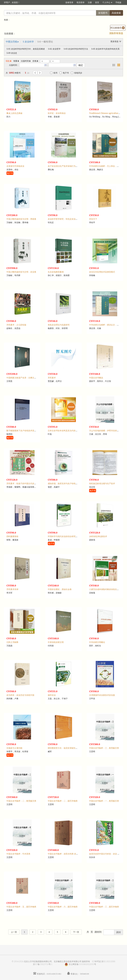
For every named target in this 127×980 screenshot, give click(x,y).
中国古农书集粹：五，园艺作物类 (21, 907)
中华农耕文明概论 (97, 642)
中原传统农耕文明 (56, 642)
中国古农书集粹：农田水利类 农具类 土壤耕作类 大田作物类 (74, 854)
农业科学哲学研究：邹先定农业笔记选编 (66, 219)
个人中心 (106, 2)
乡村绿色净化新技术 (98, 536)
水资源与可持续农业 (15, 166)
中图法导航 (12, 42)
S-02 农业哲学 (54, 49)
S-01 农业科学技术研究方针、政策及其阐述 (26, 49)
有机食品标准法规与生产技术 (102, 483)
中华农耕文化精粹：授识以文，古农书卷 (107, 325)
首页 (97, 2)
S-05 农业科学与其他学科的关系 (105, 49)
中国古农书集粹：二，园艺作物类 (63, 801)
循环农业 (52, 695)
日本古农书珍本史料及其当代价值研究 (65, 431)
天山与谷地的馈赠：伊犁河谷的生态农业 (107, 431)
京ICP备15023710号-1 (43, 964)
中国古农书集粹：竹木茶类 (18, 854)
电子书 (64, 73)
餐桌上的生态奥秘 (14, 113)
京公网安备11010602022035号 (82, 964)
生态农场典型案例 (56, 272)
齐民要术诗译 (12, 589)
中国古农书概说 (96, 378)
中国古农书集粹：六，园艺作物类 (63, 907)
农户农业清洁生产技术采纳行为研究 (64, 166)
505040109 (85, 974)
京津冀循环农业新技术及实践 (102, 695)
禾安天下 (93, 219)
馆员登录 (81, 2)
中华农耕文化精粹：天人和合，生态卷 (106, 166)
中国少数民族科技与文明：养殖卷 (21, 219)
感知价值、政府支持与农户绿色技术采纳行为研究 (70, 483)
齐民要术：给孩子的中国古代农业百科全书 (25, 483)
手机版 (118, 2)
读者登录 (69, 2)
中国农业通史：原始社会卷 (60, 589)
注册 (90, 2)
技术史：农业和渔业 (57, 113)
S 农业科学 (28, 42)
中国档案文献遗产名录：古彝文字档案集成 (25, 378)
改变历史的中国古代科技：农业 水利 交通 (107, 854)
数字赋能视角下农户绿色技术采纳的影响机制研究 (28, 431)
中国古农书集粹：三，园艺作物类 (104, 907)
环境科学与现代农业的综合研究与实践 (65, 536)
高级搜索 (116, 13)
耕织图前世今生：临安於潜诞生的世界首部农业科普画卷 (73, 748)
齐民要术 (52, 378)
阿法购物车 (117, 28)
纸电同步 (77, 73)
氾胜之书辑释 (12, 642)
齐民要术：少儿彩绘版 (16, 325)
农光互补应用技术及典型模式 (102, 272)
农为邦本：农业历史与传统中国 (20, 695)
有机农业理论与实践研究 (59, 325)
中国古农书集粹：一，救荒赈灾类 (104, 801)
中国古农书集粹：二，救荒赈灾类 (21, 801)
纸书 (54, 73)
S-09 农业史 (12, 53)
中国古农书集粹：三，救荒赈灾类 (104, 748)
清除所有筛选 (116, 33)
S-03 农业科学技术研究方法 (76, 49)
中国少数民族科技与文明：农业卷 (21, 272)
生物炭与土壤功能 (14, 748)
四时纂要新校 (12, 536)
